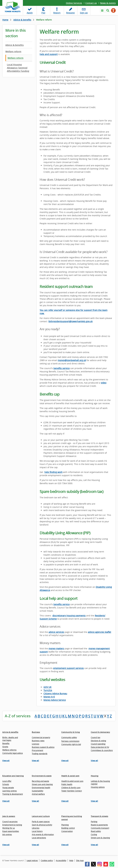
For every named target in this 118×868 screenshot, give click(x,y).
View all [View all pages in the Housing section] (94, 801)
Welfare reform (13, 51)
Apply (30, 13)
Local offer (7, 781)
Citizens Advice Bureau (55, 694)
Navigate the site (102, 10)
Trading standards (40, 754)
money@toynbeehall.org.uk (72, 360)
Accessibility (61, 860)
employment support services (68, 668)
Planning (65, 825)
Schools (6, 784)
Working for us (9, 828)
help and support (49, 54)
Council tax (95, 737)
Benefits (6, 743)
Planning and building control (72, 818)
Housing (95, 776)
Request (71, 13)
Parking (94, 822)
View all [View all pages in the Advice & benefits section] (6, 761)
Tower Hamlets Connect (72, 791)
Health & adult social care (72, 781)
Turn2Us (48, 690)
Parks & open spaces (41, 822)
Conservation (67, 831)
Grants (5, 747)
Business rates (38, 741)
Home (5, 20)
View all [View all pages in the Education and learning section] (6, 801)
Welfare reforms (9, 750)
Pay (43, 13)
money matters (56, 648)
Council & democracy (100, 732)
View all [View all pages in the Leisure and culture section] (35, 845)
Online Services (74, 3)
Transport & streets (99, 816)
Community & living (71, 732)
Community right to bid (71, 744)
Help (71, 860)
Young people (8, 788)
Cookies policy (47, 860)
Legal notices (32, 860)
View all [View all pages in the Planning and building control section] (65, 845)
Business (36, 732)
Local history (37, 831)
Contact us (91, 3)
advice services (56, 632)
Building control (68, 828)
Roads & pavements (99, 825)
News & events (108, 3)
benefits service (62, 368)
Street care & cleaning (100, 838)
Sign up (84, 13)
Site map (80, 860)
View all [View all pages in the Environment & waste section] (35, 801)
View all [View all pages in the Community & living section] (65, 761)
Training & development (13, 794)
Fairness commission (70, 741)
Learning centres (10, 791)
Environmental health (41, 788)
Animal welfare (38, 794)
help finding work (53, 472)
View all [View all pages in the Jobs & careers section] (6, 845)
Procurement (37, 750)
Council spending (98, 744)
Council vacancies (10, 822)
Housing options (98, 787)
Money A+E (49, 697)
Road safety (96, 831)
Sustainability (37, 791)
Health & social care (70, 776)
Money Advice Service (55, 700)
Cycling (94, 834)
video (104, 383)
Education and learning (13, 776)
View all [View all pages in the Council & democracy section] (94, 761)
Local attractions (39, 838)
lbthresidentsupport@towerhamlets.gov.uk (70, 321)
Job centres (7, 834)
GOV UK (47, 687)
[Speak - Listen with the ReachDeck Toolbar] (113, 10)
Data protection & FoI (100, 747)
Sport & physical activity (42, 825)
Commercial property (41, 737)
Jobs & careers (9, 816)
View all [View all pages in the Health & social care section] (65, 801)
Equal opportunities (11, 831)
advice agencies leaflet (99, 632)
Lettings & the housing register (100, 782)
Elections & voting (98, 741)
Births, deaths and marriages (10, 739)
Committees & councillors (102, 750)
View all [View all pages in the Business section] (35, 761)
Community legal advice (13, 753)
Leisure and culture (41, 816)
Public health (67, 784)
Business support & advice (43, 747)
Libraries (36, 828)
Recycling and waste (40, 781)
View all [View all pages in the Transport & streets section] (94, 845)
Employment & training (12, 825)
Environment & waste (42, 776)
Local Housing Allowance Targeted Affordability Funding (18, 68)
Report (57, 13)
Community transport (100, 828)
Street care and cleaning (42, 784)
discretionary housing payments (69, 616)
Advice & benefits (22, 20)
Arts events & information (43, 834)
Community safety (69, 737)
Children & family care (71, 788)
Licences (35, 744)
